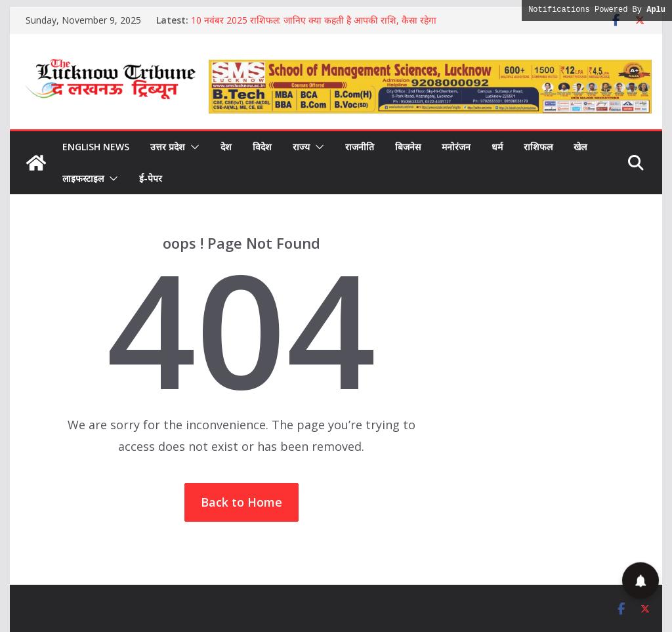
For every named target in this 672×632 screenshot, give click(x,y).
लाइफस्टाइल (83, 178)
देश (226, 147)
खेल (580, 147)
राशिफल (538, 147)
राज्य (301, 147)
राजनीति (360, 147)
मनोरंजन (456, 147)
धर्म (497, 147)
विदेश (262, 147)
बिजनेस (408, 147)
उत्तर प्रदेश (168, 147)
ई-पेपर (151, 178)
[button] (192, 147)
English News (96, 147)
